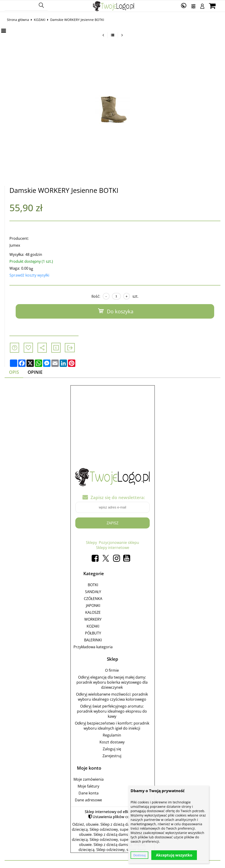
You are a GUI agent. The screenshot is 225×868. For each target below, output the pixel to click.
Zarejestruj (112, 756)
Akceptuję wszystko (174, 855)
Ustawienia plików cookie (115, 817)
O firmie (112, 670)
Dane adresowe (88, 800)
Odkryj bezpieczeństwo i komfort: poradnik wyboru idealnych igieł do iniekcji (112, 726)
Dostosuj (139, 855)
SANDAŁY (93, 592)
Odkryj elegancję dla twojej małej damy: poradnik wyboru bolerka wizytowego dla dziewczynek (112, 682)
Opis (14, 372)
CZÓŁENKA (93, 599)
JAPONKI (93, 605)
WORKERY (93, 619)
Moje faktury (88, 786)
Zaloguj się (112, 749)
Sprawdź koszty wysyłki (29, 275)
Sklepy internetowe (113, 548)
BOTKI (93, 585)
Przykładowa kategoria (93, 647)
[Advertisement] (113, 420)
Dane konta (89, 793)
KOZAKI (40, 20)
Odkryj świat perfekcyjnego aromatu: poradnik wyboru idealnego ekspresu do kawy (112, 711)
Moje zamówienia (89, 779)
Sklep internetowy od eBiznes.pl (112, 812)
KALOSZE (93, 612)
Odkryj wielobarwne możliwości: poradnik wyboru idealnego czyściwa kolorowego (112, 697)
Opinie (35, 372)
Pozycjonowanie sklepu (119, 542)
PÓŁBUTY (93, 633)
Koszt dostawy (112, 742)
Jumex (15, 245)
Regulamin (112, 735)
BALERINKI (93, 640)
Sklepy (91, 542)
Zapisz (112, 523)
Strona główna (18, 20)
